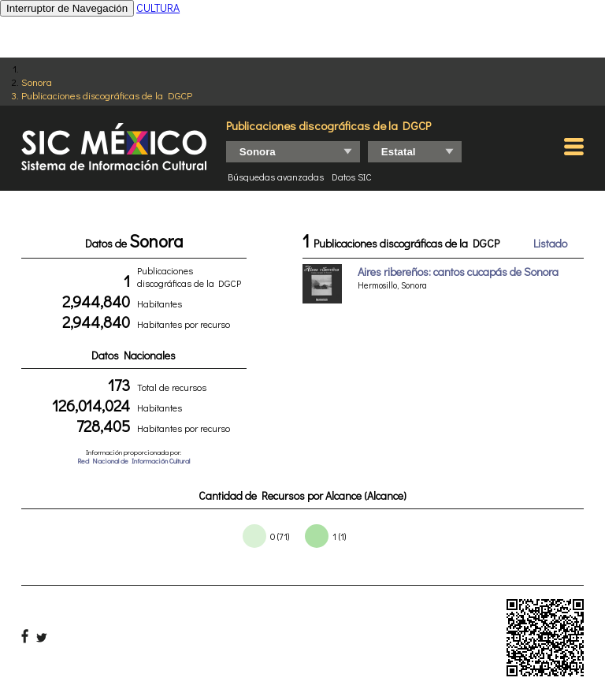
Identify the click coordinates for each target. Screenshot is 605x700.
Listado (550, 243)
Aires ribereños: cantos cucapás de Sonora (458, 272)
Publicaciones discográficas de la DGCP (107, 95)
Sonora (37, 82)
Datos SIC (352, 177)
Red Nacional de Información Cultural (134, 461)
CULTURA (158, 7)
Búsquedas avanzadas (276, 177)
